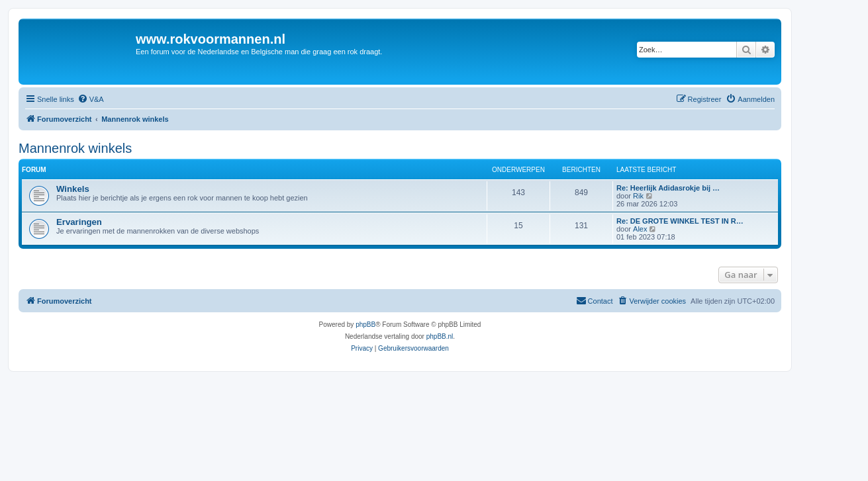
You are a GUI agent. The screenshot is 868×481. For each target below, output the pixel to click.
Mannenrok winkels (75, 148)
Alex (640, 229)
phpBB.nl (440, 336)
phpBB (365, 325)
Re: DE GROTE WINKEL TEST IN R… (680, 221)
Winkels (73, 189)
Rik (638, 196)
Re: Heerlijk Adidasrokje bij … (668, 188)
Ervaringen (79, 222)
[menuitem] (91, 99)
